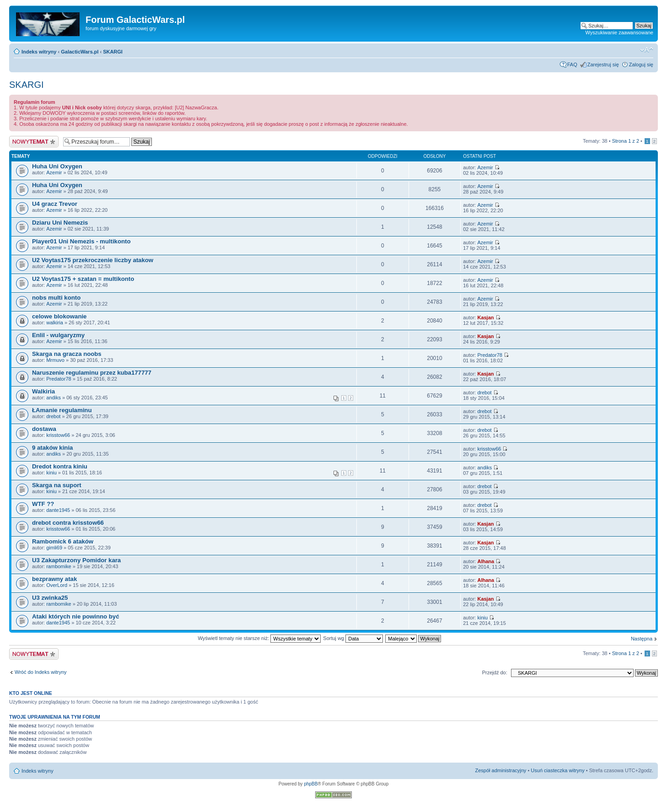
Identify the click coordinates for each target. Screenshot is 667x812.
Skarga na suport (57, 485)
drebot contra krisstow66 (68, 523)
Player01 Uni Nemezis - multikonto (81, 241)
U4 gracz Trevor (55, 204)
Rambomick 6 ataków (63, 541)
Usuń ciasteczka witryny (557, 770)
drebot (484, 393)
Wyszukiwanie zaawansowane (619, 32)
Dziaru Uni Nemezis (60, 223)
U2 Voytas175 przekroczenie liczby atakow (93, 260)
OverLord (57, 585)
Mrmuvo (55, 360)
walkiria (55, 323)
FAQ (572, 65)
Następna (642, 639)
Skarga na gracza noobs (67, 354)
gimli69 (54, 548)
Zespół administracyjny (501, 770)
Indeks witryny (39, 52)
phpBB (311, 784)
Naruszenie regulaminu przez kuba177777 (92, 373)
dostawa (44, 429)
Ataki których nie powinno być (76, 616)
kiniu (51, 473)
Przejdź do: (495, 672)
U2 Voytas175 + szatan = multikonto (83, 279)
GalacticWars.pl (80, 52)
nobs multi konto (56, 298)
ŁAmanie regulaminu (62, 410)
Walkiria (43, 391)
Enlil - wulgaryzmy (58, 335)
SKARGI (113, 52)
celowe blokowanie (59, 316)
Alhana (486, 561)
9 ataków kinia (52, 448)
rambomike (59, 566)
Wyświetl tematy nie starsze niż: (259, 638)
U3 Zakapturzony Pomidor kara (76, 560)
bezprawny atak (54, 579)
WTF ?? (43, 504)
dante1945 (58, 510)
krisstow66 (58, 435)
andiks (54, 398)
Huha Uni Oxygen (57, 166)
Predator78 (489, 355)
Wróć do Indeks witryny (41, 672)
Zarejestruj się (603, 65)
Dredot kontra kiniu (60, 466)
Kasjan (485, 317)
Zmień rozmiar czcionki (647, 50)
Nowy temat (34, 142)
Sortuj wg (353, 638)
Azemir (54, 172)
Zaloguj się (641, 65)
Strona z (626, 141)
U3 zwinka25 (50, 598)
